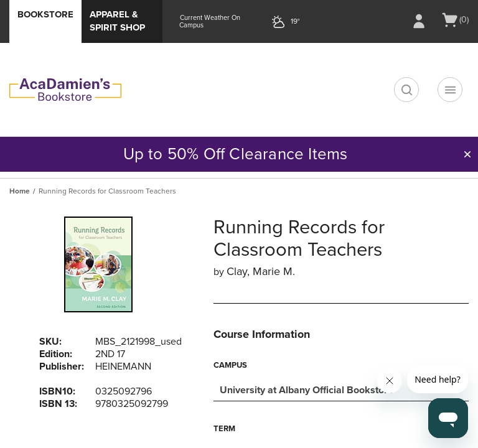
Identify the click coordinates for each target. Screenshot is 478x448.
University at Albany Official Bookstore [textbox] (307, 390)
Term (224, 429)
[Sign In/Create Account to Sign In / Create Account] (419, 21)
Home (20, 191)
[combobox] (341, 389)
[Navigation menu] (450, 90)
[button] (467, 154)
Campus (230, 365)
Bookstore (45, 14)
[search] (406, 90)
